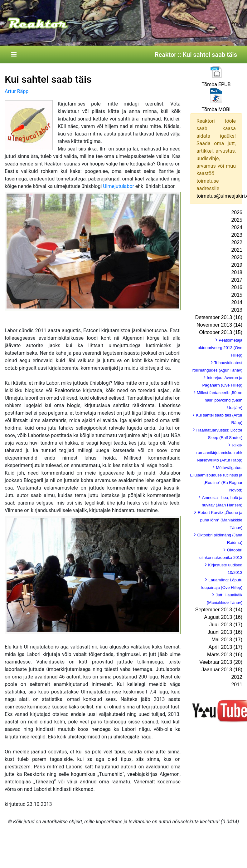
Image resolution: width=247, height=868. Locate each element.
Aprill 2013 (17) (226, 647)
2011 (237, 685)
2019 (237, 265)
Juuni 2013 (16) (225, 632)
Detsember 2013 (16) (219, 317)
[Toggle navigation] (14, 55)
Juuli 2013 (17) (226, 625)
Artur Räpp (17, 91)
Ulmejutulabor (119, 186)
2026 (237, 212)
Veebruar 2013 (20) (221, 662)
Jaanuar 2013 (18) (222, 670)
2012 (237, 677)
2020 (237, 257)
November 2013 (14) (219, 325)
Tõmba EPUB (216, 84)
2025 (237, 220)
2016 (237, 287)
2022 (237, 242)
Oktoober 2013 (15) (221, 332)
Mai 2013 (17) (227, 640)
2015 (237, 295)
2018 (237, 272)
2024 (237, 227)
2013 (237, 310)
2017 (237, 280)
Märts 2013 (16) (225, 655)
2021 (237, 250)
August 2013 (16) (223, 617)
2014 (237, 302)
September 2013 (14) (219, 610)
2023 (237, 235)
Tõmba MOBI (216, 109)
